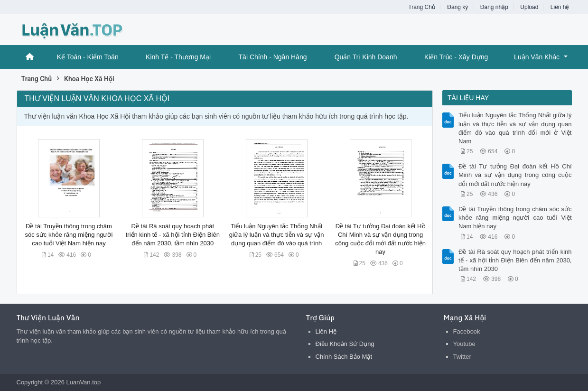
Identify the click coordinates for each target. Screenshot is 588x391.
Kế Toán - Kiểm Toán (88, 57)
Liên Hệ (326, 331)
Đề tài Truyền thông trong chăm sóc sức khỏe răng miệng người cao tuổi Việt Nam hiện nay (69, 235)
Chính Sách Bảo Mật (344, 357)
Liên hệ (560, 7)
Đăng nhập (494, 7)
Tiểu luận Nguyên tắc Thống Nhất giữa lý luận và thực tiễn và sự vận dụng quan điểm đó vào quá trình (277, 235)
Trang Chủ (422, 7)
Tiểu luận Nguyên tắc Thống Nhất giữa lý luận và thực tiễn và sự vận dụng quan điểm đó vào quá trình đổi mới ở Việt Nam (515, 128)
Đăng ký (457, 7)
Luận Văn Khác (537, 57)
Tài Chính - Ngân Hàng (273, 57)
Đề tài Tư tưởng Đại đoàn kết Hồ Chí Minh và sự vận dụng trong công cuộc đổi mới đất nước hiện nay (515, 175)
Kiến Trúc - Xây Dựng (456, 57)
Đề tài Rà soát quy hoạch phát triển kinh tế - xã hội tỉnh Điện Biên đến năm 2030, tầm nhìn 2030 (173, 235)
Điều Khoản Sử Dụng (345, 344)
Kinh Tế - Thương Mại (178, 57)
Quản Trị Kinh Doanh (366, 57)
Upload (529, 7)
